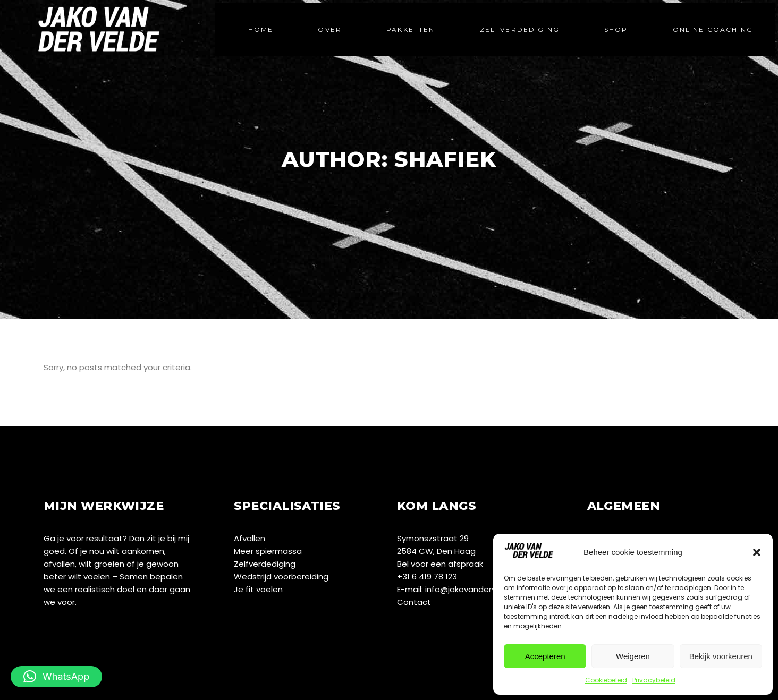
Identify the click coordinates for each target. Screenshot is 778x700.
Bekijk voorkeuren (721, 656)
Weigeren (633, 656)
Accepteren (545, 656)
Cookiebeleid (606, 680)
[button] (757, 552)
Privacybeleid (654, 680)
